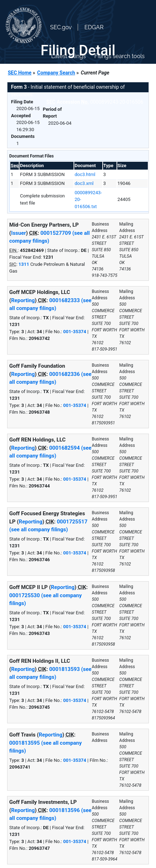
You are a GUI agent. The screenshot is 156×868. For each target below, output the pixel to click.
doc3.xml (84, 183)
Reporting (23, 300)
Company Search (56, 73)
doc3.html (85, 174)
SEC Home (20, 73)
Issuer (18, 233)
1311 (24, 264)
